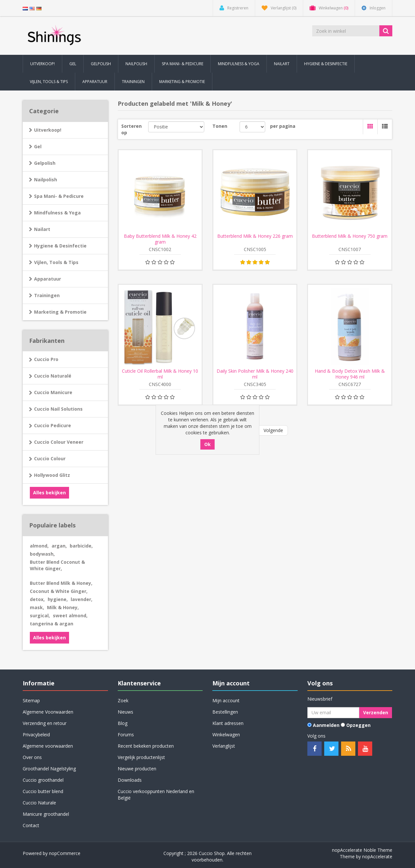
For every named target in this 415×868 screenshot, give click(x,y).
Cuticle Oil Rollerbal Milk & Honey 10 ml (160, 374)
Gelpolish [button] (101, 64)
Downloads (130, 780)
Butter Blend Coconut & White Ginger (57, 565)
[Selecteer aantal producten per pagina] (252, 127)
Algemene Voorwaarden (48, 712)
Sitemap (31, 700)
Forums (126, 735)
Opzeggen (358, 725)
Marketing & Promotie (60, 312)
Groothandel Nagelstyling (49, 769)
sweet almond (70, 615)
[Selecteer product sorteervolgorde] (176, 127)
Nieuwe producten (137, 769)
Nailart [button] (282, 64)
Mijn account (226, 700)
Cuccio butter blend (43, 791)
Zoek (123, 700)
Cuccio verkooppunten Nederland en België (156, 795)
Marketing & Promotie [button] (182, 82)
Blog (123, 723)
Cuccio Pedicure (53, 425)
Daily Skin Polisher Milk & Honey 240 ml (255, 374)
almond (39, 546)
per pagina (283, 126)
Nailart (42, 229)
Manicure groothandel (46, 814)
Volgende (273, 430)
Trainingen (47, 295)
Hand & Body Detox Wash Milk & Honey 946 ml (350, 374)
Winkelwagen (226, 735)
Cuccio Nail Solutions (58, 409)
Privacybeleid (36, 735)
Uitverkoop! (48, 130)
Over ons (32, 757)
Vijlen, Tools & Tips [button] (49, 82)
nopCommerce (65, 853)
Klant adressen (228, 723)
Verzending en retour (45, 723)
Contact (31, 825)
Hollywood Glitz (52, 475)
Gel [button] (73, 64)
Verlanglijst (224, 746)
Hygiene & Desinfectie (60, 246)
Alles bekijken (49, 493)
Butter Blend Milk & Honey (61, 583)
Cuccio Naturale (39, 803)
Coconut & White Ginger (59, 591)
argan (59, 546)
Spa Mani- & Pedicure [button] (183, 64)
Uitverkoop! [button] (42, 64)
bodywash (42, 554)
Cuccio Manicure (53, 392)
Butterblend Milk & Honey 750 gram (350, 236)
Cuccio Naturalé (53, 376)
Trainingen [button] (133, 82)
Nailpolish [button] (136, 64)
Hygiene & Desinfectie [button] (326, 64)
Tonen (220, 126)
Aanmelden (326, 725)
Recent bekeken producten (146, 746)
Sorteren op (131, 129)
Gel (38, 146)
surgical (40, 615)
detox (37, 599)
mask (37, 607)
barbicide (81, 546)
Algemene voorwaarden (48, 746)
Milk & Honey (63, 607)
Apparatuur (47, 279)
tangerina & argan (52, 624)
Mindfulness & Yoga (57, 213)
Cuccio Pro (46, 359)
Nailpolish (46, 180)
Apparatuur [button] (95, 82)
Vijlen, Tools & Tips (56, 262)
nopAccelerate (377, 856)
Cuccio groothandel (43, 780)
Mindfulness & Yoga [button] (239, 64)
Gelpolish (45, 163)
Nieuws (125, 712)
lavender (82, 599)
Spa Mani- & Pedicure (59, 196)
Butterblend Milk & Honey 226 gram (255, 236)
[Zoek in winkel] (346, 31)
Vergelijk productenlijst (141, 757)
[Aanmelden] (333, 713)
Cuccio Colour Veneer (59, 442)
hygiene (58, 599)
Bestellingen (225, 712)
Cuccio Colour (50, 458)
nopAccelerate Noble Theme (362, 850)
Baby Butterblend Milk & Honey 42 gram (160, 239)
